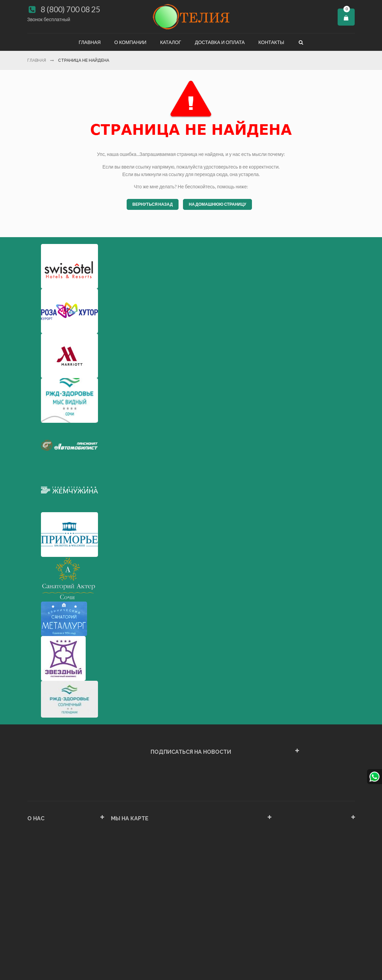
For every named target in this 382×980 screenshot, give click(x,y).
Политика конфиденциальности (62, 922)
